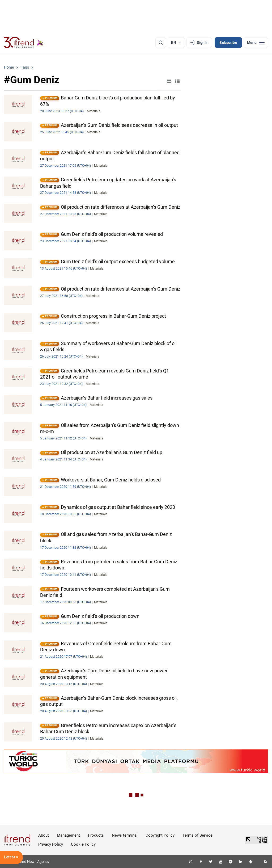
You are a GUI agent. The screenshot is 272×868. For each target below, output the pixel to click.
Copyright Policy (160, 835)
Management (68, 835)
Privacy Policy (51, 844)
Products (96, 835)
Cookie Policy (83, 844)
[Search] (161, 43)
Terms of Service (197, 835)
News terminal (125, 835)
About (44, 835)
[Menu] (256, 43)
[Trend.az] (24, 43)
